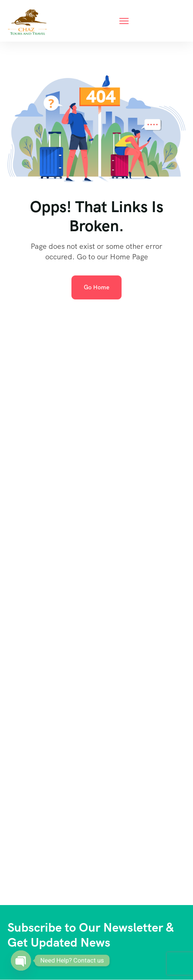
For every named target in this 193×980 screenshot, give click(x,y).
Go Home (96, 287)
